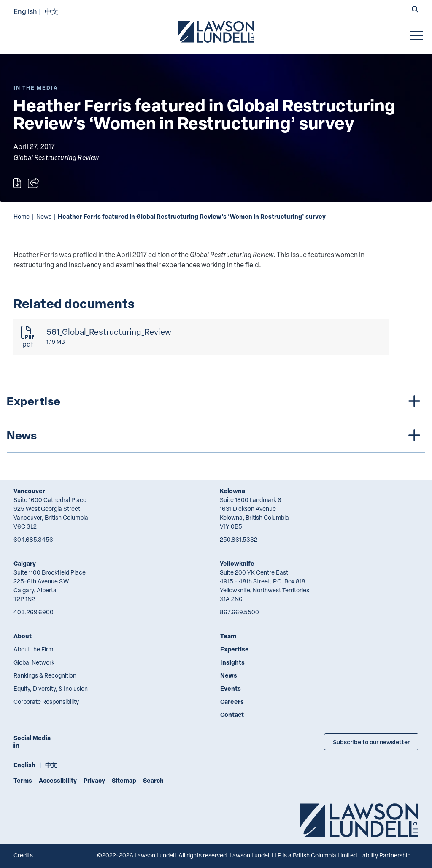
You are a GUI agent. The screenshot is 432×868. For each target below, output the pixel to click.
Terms (23, 780)
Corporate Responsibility (46, 701)
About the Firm (33, 649)
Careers (232, 701)
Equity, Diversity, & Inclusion (51, 688)
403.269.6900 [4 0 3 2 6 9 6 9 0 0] (34, 612)
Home (22, 216)
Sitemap (124, 780)
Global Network (34, 662)
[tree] (216, 418)
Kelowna (232, 491)
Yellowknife (237, 563)
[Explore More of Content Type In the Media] (36, 88)
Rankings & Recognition (45, 675)
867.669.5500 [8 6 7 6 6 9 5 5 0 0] (239, 612)
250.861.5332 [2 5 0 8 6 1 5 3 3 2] (239, 539)
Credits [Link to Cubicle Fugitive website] (23, 855)
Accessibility (58, 780)
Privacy (94, 780)
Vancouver (29, 491)
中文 (51, 11)
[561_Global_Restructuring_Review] (201, 337)
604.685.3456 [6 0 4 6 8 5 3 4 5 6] (33, 539)
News (44, 216)
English (25, 11)
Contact (232, 715)
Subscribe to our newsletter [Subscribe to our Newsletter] (371, 742)
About (23, 636)
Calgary (25, 563)
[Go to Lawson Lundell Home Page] (216, 32)
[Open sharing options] (34, 183)
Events (231, 688)
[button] (415, 10)
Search (153, 780)
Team (228, 636)
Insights (232, 662)
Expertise (235, 649)
